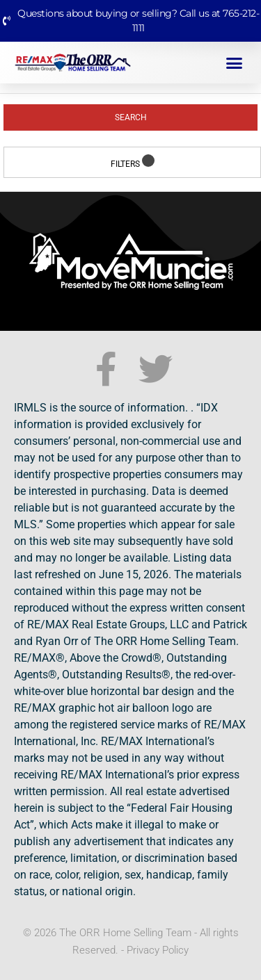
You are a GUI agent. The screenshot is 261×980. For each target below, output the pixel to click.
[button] (235, 63)
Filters (133, 162)
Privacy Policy (158, 950)
